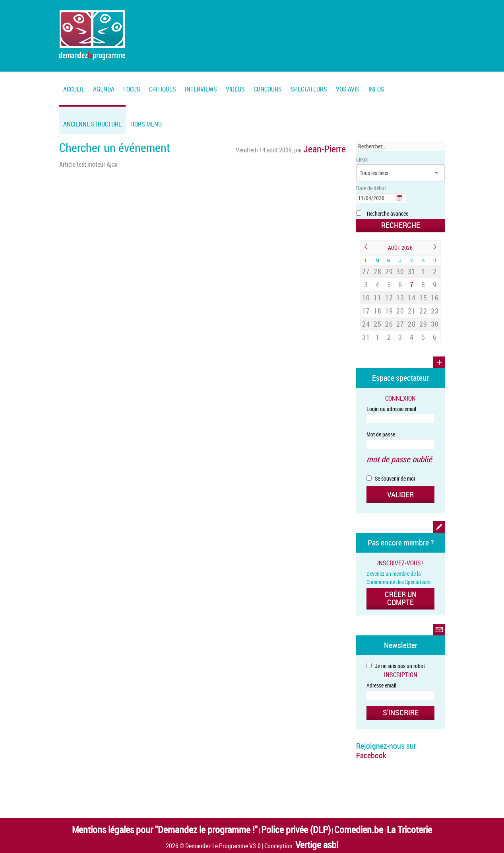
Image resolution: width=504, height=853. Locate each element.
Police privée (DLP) (281, 780)
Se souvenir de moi (391, 448)
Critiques (163, 89)
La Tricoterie (359, 780)
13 (400, 285)
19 (389, 295)
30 (400, 267)
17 (366, 295)
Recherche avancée (388, 213)
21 (412, 295)
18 (378, 295)
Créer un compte (400, 560)
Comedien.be (324, 780)
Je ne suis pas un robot (396, 622)
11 (378, 285)
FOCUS (132, 89)
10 (366, 285)
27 (366, 267)
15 (423, 285)
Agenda (104, 89)
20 (400, 295)
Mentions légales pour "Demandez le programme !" (192, 780)
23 (435, 295)
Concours (268, 89)
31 (412, 267)
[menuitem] (104, 85)
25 (378, 304)
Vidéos (235, 89)
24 (366, 304)
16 (435, 285)
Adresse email (381, 642)
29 (389, 267)
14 (412, 285)
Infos (376, 89)
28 (378, 267)
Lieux (362, 159)
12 (389, 285)
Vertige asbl (317, 791)
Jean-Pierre (331, 146)
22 (423, 295)
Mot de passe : (382, 409)
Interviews (201, 89)
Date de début (371, 188)
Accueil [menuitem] (74, 89)
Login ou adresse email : (393, 383)
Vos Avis (348, 89)
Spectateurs (309, 89)
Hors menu (146, 124)
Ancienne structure (92, 124)
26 (389, 304)
